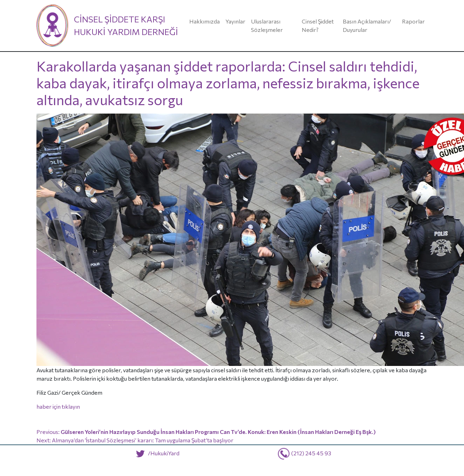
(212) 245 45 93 (311, 453)
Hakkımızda (204, 21)
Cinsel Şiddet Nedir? (318, 25)
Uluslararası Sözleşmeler (267, 25)
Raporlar (413, 21)
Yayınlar (235, 21)
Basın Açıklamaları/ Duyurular (367, 25)
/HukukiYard (156, 453)
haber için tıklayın (58, 406)
